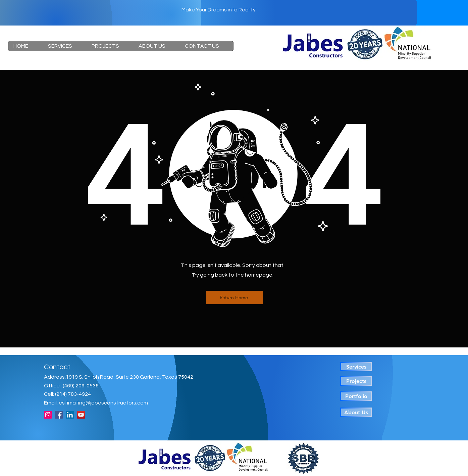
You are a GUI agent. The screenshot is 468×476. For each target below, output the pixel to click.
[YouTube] (81, 415)
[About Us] (356, 412)
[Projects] (356, 381)
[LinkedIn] (70, 415)
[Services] (356, 367)
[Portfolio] (356, 396)
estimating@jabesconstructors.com (103, 403)
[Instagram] (48, 415)
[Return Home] (235, 297)
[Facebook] (59, 415)
